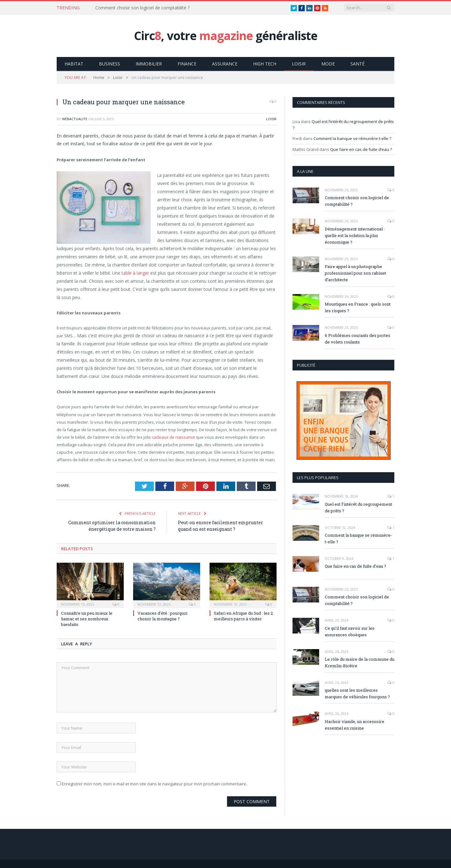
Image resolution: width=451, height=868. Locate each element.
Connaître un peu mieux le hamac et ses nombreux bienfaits (87, 618)
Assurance (225, 63)
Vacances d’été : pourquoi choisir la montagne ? (162, 616)
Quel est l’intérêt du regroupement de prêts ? (358, 507)
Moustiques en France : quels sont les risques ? (358, 307)
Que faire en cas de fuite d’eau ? (361, 149)
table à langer (135, 273)
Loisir (299, 63)
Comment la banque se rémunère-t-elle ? (352, 138)
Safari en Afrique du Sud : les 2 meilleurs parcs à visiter (243, 616)
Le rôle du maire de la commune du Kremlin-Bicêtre (360, 662)
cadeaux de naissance (174, 437)
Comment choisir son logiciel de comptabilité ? (142, 8)
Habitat (74, 63)
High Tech (265, 63)
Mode (328, 63)
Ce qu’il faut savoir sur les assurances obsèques (350, 631)
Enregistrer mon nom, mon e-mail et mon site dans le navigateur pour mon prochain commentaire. (154, 783)
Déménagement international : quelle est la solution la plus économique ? (355, 235)
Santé (358, 63)
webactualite (75, 119)
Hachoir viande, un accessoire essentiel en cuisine (355, 724)
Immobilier (149, 63)
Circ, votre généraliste (225, 36)
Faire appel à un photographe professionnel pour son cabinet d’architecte (355, 273)
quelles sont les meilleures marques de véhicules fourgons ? (357, 693)
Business (109, 63)
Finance (187, 63)
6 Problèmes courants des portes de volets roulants (358, 338)
